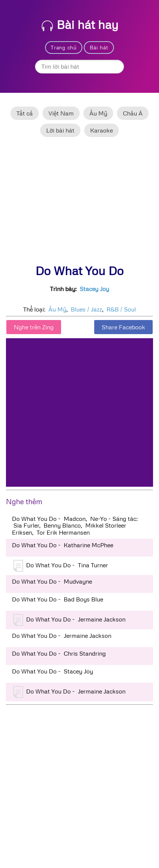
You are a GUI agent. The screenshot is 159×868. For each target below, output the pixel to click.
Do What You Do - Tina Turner (61, 566)
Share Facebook (123, 327)
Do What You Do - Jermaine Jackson (69, 620)
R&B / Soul (121, 309)
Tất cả (25, 113)
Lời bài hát (60, 130)
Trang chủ (63, 47)
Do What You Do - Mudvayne (52, 581)
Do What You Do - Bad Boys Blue (58, 599)
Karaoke (101, 130)
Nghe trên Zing (34, 327)
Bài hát (99, 47)
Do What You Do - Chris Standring (59, 653)
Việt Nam (61, 113)
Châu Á (133, 113)
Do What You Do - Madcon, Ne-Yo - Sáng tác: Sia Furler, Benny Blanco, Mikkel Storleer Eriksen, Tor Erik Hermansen (75, 526)
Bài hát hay (80, 24)
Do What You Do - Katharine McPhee (63, 545)
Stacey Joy (94, 289)
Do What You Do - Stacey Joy (53, 671)
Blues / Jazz (86, 309)
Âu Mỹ (98, 113)
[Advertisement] (79, 204)
